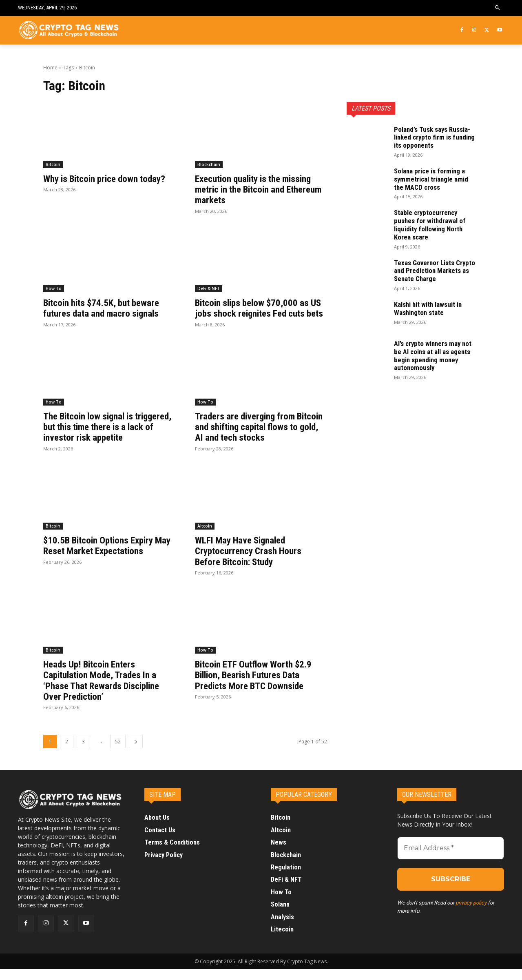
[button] (498, 8)
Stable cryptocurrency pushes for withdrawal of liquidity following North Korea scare (431, 224)
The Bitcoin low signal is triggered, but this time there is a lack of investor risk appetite (109, 438)
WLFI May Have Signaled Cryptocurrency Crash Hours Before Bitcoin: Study (251, 562)
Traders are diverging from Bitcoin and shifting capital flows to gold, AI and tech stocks (259, 438)
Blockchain (209, 164)
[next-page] (136, 753)
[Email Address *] (451, 859)
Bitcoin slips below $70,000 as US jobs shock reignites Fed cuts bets (260, 314)
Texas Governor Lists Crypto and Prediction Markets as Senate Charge (434, 271)
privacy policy (471, 914)
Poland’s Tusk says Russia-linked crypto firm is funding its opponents (435, 137)
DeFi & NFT (209, 288)
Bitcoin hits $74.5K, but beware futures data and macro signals (105, 308)
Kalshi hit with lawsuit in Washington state (431, 308)
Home (50, 68)
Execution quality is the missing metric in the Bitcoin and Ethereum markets (258, 190)
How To (54, 288)
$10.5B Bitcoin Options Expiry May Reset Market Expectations (106, 556)
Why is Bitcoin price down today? (108, 179)
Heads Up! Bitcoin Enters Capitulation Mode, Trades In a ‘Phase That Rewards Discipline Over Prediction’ (104, 691)
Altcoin (205, 537)
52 (118, 753)
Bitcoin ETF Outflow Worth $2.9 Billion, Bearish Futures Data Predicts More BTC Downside (256, 686)
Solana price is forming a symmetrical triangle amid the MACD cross (434, 179)
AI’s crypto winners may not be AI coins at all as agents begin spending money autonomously (435, 355)
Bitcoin (53, 164)
